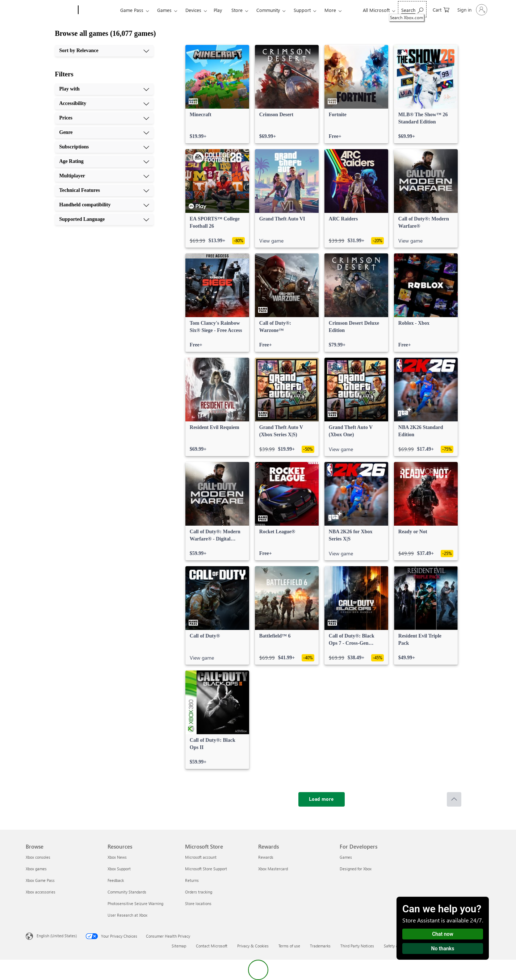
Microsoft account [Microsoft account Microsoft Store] (201, 857)
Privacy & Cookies (253, 946)
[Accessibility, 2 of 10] (104, 104)
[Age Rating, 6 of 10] (104, 161)
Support (302, 10)
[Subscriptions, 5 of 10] (104, 147)
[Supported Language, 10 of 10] (104, 219)
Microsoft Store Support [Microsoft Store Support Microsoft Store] (206, 869)
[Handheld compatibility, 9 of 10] (104, 205)
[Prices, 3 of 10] (104, 118)
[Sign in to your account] (472, 10)
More (330, 10)
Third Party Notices (357, 946)
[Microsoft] (51, 10)
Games (164, 10)
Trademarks (320, 946)
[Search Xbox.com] (412, 9)
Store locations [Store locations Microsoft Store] (198, 903)
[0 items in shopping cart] (441, 9)
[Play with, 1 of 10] (104, 89)
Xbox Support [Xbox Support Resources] (119, 869)
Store (237, 10)
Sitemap (179, 946)
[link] (217, 94)
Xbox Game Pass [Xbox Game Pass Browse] (40, 880)
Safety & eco (395, 946)
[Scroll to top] (454, 799)
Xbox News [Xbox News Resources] (117, 857)
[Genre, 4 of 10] (104, 133)
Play (218, 10)
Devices (193, 10)
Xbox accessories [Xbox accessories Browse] (41, 892)
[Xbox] (98, 10)
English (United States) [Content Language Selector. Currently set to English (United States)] (57, 936)
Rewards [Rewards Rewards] (266, 857)
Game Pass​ (132, 10)
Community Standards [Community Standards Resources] (127, 892)
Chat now (443, 934)
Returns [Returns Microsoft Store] (192, 880)
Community (268, 10)
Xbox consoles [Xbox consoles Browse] (38, 857)
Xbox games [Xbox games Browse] (36, 869)
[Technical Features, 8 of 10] (104, 190)
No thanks (443, 949)
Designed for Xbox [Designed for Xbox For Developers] (356, 869)
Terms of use (289, 946)
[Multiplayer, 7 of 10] (104, 176)
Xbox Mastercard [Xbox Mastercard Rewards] (273, 869)
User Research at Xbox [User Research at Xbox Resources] (127, 915)
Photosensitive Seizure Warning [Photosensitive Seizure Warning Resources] (135, 903)
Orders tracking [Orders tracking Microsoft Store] (199, 892)
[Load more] (322, 799)
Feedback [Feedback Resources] (116, 880)
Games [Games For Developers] (346, 857)
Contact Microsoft (212, 946)
